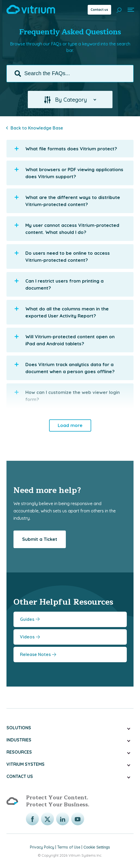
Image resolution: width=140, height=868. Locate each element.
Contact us (99, 10)
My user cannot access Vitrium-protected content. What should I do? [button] (67, 228)
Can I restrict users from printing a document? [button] (59, 284)
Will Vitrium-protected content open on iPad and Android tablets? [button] (65, 340)
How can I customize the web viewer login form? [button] (67, 395)
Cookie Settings (97, 847)
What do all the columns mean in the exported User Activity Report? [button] (62, 312)
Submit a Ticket (40, 539)
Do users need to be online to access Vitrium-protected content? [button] (62, 256)
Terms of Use (69, 847)
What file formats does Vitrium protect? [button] (66, 149)
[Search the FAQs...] (70, 73)
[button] (70, 99)
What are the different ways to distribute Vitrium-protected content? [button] (67, 201)
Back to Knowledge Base (37, 128)
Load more (70, 425)
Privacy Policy (42, 847)
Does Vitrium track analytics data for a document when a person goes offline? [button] (65, 368)
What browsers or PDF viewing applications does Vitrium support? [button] (69, 173)
